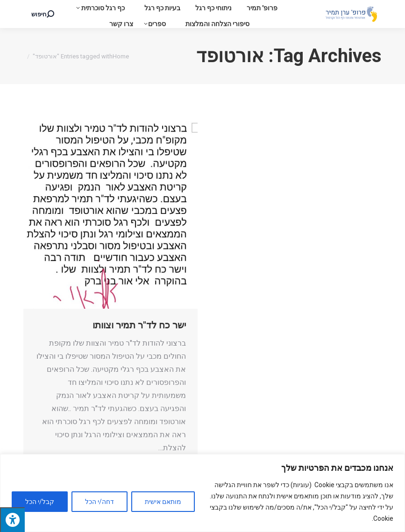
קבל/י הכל (40, 502)
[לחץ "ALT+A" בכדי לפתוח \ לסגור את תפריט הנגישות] (12, 520)
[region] (202, 493)
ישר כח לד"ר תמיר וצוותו (139, 325)
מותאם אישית (163, 502)
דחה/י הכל (99, 502)
